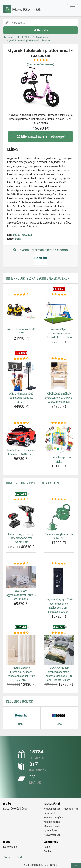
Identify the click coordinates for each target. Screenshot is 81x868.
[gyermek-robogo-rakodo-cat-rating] (21, 295)
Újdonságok (50, 831)
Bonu (18, 239)
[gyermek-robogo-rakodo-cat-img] (21, 311)
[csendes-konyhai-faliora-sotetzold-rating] (59, 499)
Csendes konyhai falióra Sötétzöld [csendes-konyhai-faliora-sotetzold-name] (59, 536)
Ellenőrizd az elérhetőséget (40, 136)
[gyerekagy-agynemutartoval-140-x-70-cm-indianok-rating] (21, 564)
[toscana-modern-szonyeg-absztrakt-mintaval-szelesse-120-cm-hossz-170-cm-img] (59, 650)
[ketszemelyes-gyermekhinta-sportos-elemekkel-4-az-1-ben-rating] (59, 295)
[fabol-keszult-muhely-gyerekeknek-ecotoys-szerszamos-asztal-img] (59, 376)
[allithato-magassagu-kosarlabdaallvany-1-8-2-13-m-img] (21, 376)
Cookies (48, 851)
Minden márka (52, 822)
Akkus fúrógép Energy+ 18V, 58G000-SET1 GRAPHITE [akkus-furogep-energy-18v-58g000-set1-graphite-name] (21, 538)
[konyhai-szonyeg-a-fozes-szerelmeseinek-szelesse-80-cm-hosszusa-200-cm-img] (59, 581)
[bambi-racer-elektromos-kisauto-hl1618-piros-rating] (21, 423)
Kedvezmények (52, 835)
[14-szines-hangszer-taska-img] (59, 440)
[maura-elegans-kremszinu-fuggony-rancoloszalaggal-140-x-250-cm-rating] (21, 633)
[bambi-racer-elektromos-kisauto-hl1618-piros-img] (21, 436)
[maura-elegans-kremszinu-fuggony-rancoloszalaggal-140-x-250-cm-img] (21, 650)
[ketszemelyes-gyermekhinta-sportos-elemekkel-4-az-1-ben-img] (59, 311)
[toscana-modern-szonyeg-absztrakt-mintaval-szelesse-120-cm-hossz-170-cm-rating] (59, 633)
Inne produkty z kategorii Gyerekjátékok (38, 278)
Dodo (20, 857)
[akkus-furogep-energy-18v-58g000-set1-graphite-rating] (21, 499)
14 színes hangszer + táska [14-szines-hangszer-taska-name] (59, 460)
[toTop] (76, 866)
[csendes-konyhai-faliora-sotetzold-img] (59, 516)
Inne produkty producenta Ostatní (33, 483)
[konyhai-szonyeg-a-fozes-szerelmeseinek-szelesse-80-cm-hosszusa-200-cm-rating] (59, 564)
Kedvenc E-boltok (20, 701)
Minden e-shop (52, 826)
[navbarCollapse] (73, 8)
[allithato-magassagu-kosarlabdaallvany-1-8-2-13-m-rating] (21, 359)
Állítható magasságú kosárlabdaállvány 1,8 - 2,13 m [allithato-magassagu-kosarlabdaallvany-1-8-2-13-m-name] (21, 398)
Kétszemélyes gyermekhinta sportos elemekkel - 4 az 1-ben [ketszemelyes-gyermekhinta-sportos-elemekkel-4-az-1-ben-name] (59, 334)
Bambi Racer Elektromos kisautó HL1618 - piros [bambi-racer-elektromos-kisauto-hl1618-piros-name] (21, 452)
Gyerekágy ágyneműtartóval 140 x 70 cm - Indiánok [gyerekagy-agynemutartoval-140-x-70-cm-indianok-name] (21, 595)
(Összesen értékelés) (41, 64)
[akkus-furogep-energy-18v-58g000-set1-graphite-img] (21, 516)
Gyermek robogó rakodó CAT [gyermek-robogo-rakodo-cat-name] (21, 332)
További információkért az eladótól (40, 256)
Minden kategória (53, 818)
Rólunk (48, 847)
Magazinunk (10, 847)
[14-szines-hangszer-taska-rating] (59, 423)
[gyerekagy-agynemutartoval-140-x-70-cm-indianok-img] (21, 577)
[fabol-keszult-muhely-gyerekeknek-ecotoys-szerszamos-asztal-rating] (59, 359)
